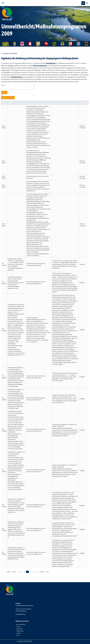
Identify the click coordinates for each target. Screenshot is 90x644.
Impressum (20, 629)
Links (18, 635)
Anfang (9, 572)
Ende (47, 572)
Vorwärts (42, 572)
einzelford (11, 103)
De (83, 3)
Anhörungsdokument (40, 66)
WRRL (42, 160)
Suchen (4, 92)
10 (21, 572)
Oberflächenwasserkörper (34, 152)
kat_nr (4, 103)
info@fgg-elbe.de (21, 614)
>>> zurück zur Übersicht (9, 53)
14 (34, 572)
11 (24, 572)
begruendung (56, 103)
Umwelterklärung (17, 77)
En (87, 3)
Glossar (19, 627)
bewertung (30, 103)
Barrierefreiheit (21, 625)
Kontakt (19, 633)
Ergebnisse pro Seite (8, 98)
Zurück (14, 572)
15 (37, 572)
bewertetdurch (84, 103)
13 (31, 572)
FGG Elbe (11, 66)
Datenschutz (20, 631)
